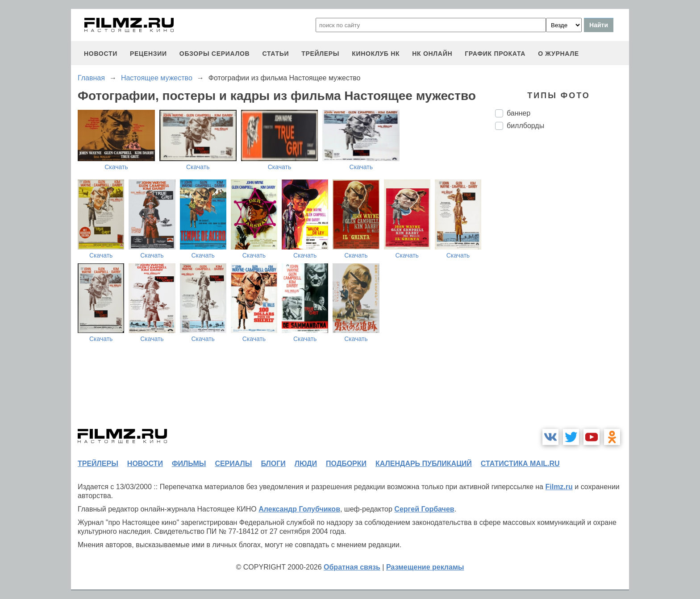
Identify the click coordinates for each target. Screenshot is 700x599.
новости (101, 54)
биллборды (525, 126)
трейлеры (320, 54)
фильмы (189, 464)
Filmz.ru (559, 487)
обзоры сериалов (215, 54)
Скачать (116, 167)
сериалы (233, 464)
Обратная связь (352, 567)
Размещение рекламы (425, 567)
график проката (495, 54)
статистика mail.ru (520, 464)
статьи (275, 54)
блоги (273, 464)
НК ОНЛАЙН (432, 54)
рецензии (148, 54)
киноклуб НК (376, 54)
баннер (519, 113)
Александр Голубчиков (299, 509)
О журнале (558, 54)
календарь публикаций (424, 464)
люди (306, 464)
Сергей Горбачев (424, 509)
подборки (346, 464)
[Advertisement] (562, 286)
